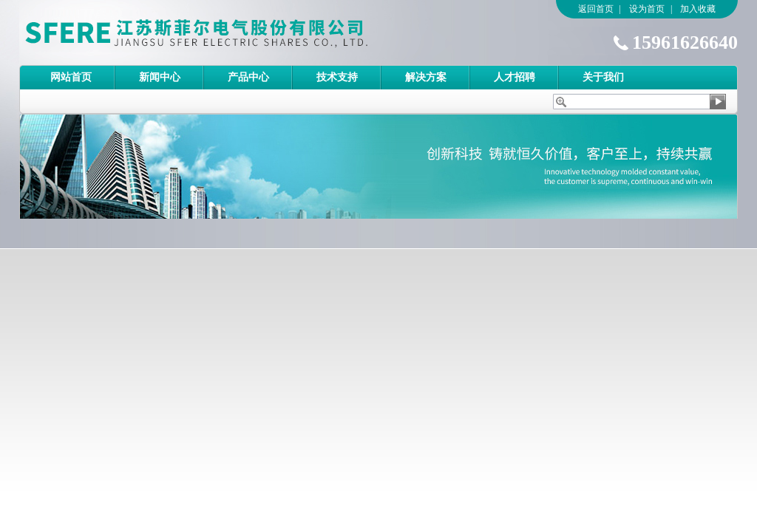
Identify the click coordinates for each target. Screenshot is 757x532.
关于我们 (603, 77)
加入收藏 (698, 9)
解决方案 (426, 77)
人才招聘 (515, 77)
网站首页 (71, 77)
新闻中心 (160, 77)
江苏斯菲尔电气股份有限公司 (223, 33)
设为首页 (647, 9)
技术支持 (337, 77)
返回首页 (596, 9)
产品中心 (248, 77)
